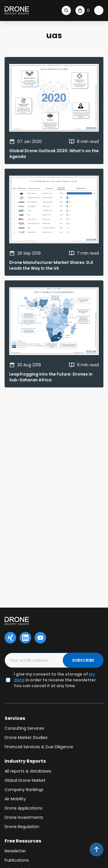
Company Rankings (24, 790)
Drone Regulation (22, 827)
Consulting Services (24, 728)
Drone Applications (23, 808)
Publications (17, 860)
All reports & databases (28, 771)
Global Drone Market (25, 780)
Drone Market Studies (26, 738)
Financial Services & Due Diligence (39, 747)
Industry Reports (25, 761)
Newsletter (15, 851)
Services (15, 718)
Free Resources (23, 841)
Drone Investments (24, 817)
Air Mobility (15, 799)
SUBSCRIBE (83, 660)
